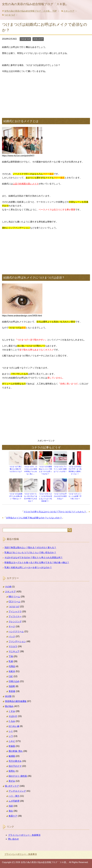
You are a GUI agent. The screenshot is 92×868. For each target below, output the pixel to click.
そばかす (13, 716)
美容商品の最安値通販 (16, 701)
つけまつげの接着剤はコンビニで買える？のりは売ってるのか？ (45, 470)
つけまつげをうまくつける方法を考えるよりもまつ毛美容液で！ (45, 497)
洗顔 (11, 806)
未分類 (8, 696)
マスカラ (13, 646)
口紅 (11, 676)
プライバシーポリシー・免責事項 (24, 835)
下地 (11, 656)
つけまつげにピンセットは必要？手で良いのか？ (75, 496)
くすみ (12, 711)
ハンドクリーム (16, 631)
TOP (31, 11)
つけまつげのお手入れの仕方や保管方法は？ (60, 496)
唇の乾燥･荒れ (16, 751)
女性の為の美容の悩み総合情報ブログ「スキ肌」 (35, 4)
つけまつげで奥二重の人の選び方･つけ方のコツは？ (16, 469)
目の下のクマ (15, 766)
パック (12, 636)
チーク (12, 626)
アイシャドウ (15, 612)
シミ (11, 731)
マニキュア (14, 651)
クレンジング (15, 621)
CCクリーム (14, 602)
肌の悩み (9, 706)
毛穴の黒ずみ (15, 761)
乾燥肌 (12, 746)
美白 (11, 811)
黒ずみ (12, 781)
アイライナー (15, 617)
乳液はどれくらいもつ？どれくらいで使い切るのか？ (30, 553)
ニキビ (12, 741)
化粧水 (12, 671)
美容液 (12, 691)
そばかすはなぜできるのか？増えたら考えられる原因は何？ (34, 557)
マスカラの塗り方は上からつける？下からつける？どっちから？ (55, 512)
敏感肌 (12, 756)
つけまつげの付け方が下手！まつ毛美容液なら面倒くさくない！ (75, 470)
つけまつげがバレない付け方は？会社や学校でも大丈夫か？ (31, 497)
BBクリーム (14, 597)
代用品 (12, 666)
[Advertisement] (46, 94)
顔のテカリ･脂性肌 (18, 776)
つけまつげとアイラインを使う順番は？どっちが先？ (60, 469)
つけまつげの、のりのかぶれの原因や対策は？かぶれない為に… (31, 470)
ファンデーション (17, 641)
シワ (11, 736)
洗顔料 (12, 686)
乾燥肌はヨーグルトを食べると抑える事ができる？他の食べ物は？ (37, 562)
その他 (8, 587)
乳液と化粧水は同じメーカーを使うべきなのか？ (28, 567)
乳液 (11, 661)
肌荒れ (12, 771)
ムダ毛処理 (14, 801)
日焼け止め (14, 681)
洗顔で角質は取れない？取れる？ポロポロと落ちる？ (30, 548)
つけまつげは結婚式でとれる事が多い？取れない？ (16, 496)
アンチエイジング (17, 791)
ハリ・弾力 (14, 796)
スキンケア (38, 39)
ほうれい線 (14, 726)
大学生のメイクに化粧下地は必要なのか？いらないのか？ (34, 518)
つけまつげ (25, 39)
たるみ (12, 721)
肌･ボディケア (12, 786)
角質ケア (13, 816)
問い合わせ (13, 839)
